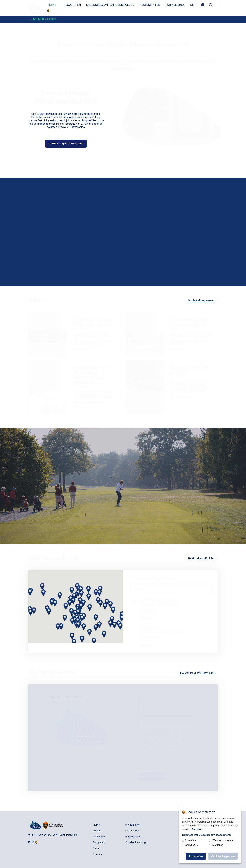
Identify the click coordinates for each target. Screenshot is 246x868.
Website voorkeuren (223, 840)
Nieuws (97, 831)
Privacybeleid (133, 825)
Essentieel (191, 840)
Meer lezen (197, 829)
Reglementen (149, 5)
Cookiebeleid (132, 831)
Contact (97, 854)
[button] (96, 623)
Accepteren (196, 856)
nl (192, 5)
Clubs (96, 848)
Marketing (218, 845)
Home (52, 5)
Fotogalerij (99, 842)
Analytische (191, 845)
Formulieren (174, 5)
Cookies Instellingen (136, 842)
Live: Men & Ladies (44, 19)
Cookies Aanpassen (223, 856)
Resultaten (71, 5)
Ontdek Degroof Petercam (66, 144)
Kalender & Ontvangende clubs (109, 5)
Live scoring (123, 54)
